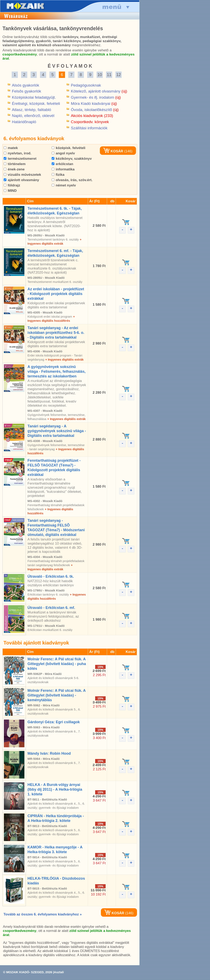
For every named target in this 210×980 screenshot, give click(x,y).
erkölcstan (62, 164)
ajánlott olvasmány (21, 180)
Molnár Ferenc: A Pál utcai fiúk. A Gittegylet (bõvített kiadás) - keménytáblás (56, 695)
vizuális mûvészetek (22, 175)
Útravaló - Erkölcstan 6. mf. (51, 608)
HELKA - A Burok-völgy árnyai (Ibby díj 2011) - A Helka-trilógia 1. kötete (55, 789)
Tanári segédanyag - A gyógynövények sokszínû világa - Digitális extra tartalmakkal (57, 431)
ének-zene (14, 169)
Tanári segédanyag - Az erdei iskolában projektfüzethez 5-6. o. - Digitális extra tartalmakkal (56, 333)
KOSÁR (113, 151)
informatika (63, 169)
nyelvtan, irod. (18, 153)
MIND (10, 191)
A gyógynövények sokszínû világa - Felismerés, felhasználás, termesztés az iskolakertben (56, 371)
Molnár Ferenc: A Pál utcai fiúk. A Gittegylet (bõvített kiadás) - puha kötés (57, 664)
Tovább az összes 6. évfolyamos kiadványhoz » (43, 914)
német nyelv (64, 185)
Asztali (59, 972)
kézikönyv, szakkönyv (72, 159)
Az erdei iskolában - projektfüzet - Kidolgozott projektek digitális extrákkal (56, 294)
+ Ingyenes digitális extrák (64, 359)
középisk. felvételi (68, 148)
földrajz (12, 185)
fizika (58, 175)
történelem (15, 164)
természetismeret (20, 159)
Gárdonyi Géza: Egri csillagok (54, 722)
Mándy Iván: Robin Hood (49, 753)
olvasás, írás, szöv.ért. (72, 180)
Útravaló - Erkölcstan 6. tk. (51, 576)
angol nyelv (63, 153)
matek (11, 148)
